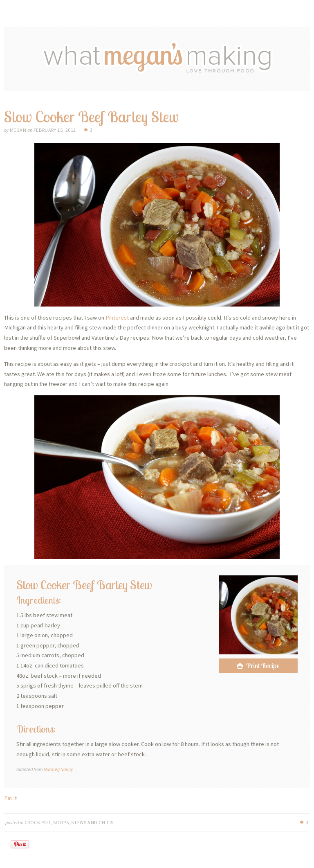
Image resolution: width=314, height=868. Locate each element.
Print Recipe (263, 666)
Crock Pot (38, 822)
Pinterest (117, 318)
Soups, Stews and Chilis (83, 822)
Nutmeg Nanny (58, 769)
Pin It (10, 798)
